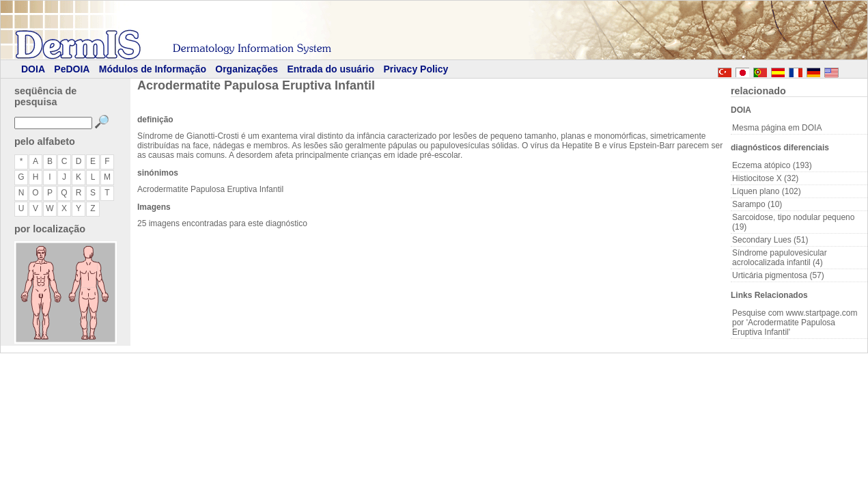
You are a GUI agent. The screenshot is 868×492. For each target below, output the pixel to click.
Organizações (247, 69)
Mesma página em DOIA (777, 128)
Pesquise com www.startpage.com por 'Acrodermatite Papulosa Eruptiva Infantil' (795, 323)
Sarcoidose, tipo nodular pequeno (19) (793, 222)
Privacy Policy (416, 69)
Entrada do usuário (331, 69)
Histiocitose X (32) (765, 178)
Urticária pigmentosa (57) (778, 275)
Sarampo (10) (757, 204)
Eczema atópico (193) (772, 165)
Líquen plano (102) (767, 191)
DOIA (33, 69)
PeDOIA (72, 69)
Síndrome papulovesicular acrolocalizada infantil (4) (780, 258)
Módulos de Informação (153, 69)
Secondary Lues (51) (770, 240)
